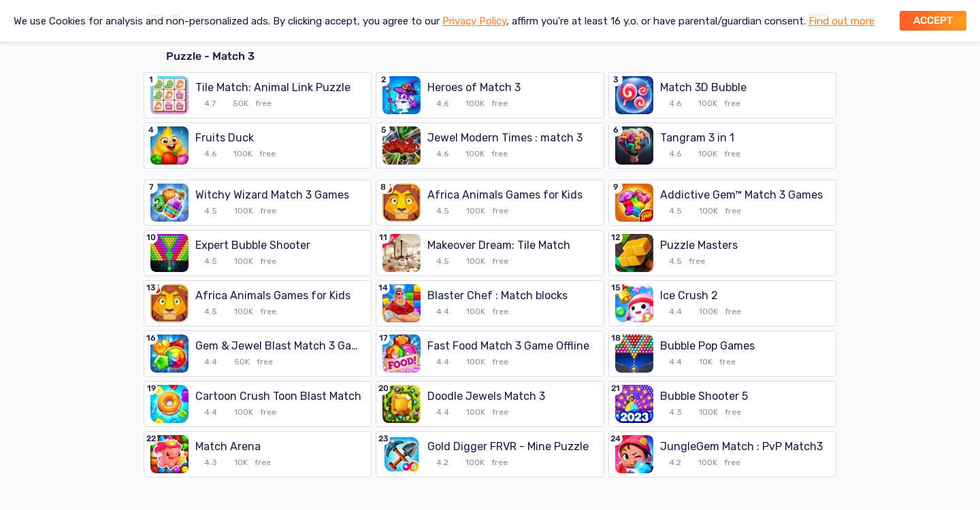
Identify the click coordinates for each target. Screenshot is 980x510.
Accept (933, 20)
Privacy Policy (474, 21)
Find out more (842, 21)
